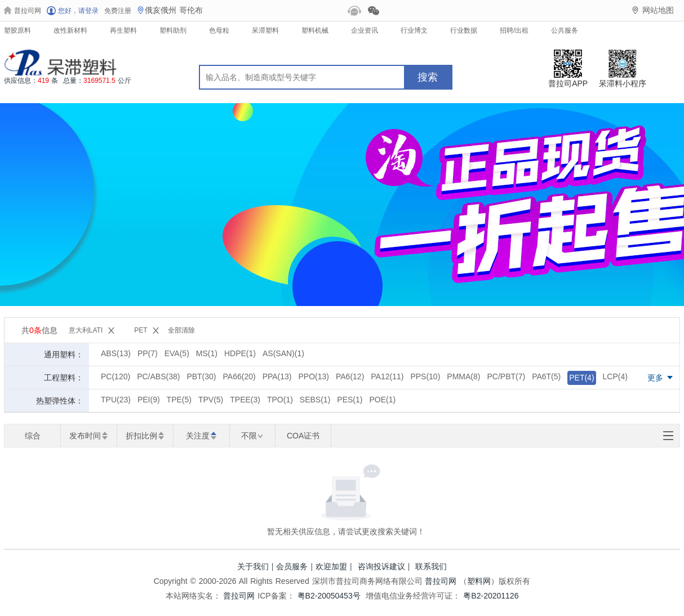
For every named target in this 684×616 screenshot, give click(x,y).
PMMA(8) (463, 376)
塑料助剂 (173, 30)
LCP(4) (615, 376)
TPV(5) (211, 400)
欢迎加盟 (331, 566)
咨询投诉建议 (381, 566)
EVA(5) (177, 353)
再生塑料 (123, 30)
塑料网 (479, 581)
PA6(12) (350, 376)
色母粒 (219, 30)
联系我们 (431, 566)
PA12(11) (387, 376)
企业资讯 (365, 30)
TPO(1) (280, 400)
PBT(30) (201, 376)
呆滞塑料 (265, 30)
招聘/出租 (514, 30)
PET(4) (581, 378)
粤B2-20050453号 (329, 596)
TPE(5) (179, 400)
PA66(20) (239, 376)
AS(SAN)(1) (283, 353)
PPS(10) (425, 376)
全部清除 (181, 330)
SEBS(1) (315, 400)
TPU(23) (116, 400)
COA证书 (303, 436)
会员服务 (292, 566)
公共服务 (565, 30)
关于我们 (253, 566)
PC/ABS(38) (158, 376)
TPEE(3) (245, 400)
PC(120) (116, 376)
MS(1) (207, 353)
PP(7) (148, 353)
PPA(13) (277, 376)
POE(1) (382, 400)
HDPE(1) (240, 353)
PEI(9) (149, 400)
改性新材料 (70, 30)
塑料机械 (315, 30)
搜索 (428, 77)
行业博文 (414, 30)
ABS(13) (116, 353)
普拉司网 (441, 581)
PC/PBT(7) (506, 376)
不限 (252, 436)
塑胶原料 (17, 30)
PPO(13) (314, 376)
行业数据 (464, 30)
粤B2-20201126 (491, 596)
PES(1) (350, 400)
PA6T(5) (546, 376)
